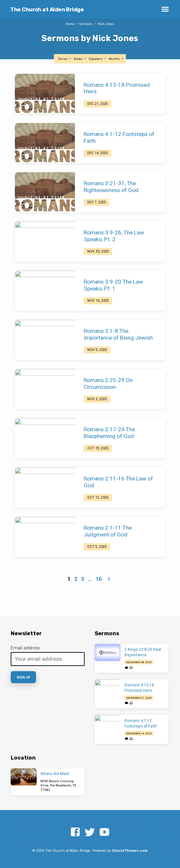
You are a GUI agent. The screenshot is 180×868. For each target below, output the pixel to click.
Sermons (86, 24)
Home (70, 24)
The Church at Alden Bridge (47, 9)
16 (99, 579)
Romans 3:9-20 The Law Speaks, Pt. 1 (113, 285)
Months (116, 59)
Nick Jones (106, 24)
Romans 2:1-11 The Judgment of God (108, 531)
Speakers (98, 59)
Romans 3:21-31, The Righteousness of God (111, 187)
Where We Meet (55, 774)
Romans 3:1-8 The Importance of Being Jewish (118, 334)
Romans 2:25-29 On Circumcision (108, 383)
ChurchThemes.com (130, 851)
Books (80, 59)
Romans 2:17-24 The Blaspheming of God (109, 433)
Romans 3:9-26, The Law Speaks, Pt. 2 (114, 236)
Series (65, 59)
